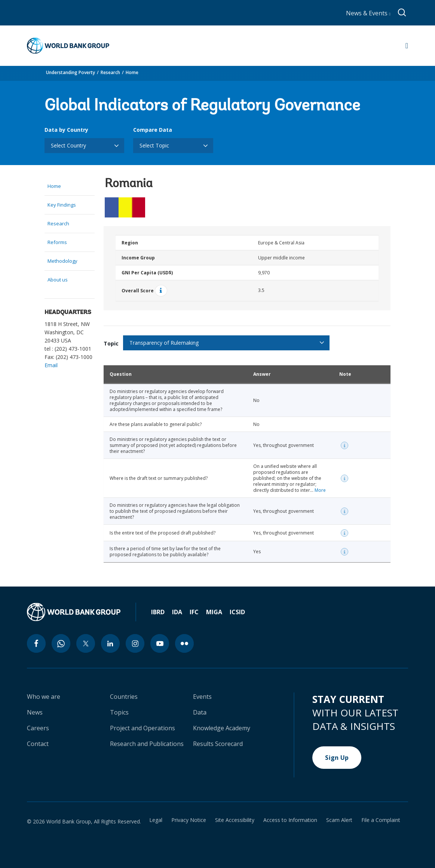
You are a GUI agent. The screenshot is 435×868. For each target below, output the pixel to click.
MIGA (214, 612)
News (35, 712)
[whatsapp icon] (61, 643)
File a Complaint (381, 820)
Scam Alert (339, 820)
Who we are (44, 697)
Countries (124, 697)
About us (58, 280)
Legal (156, 820)
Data (200, 712)
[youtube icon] (160, 643)
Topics (119, 712)
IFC (194, 612)
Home (132, 72)
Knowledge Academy (222, 728)
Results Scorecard (218, 744)
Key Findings (62, 205)
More (320, 490)
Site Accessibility (235, 820)
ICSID (237, 612)
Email (51, 365)
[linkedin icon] (110, 643)
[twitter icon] (86, 643)
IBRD (158, 612)
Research (110, 72)
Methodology (62, 261)
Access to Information (290, 820)
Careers (38, 728)
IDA (177, 612)
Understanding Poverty (71, 72)
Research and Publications (147, 744)
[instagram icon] (135, 643)
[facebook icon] (36, 643)
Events (202, 697)
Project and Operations (143, 728)
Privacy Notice (189, 820)
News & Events (368, 13)
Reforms (57, 242)
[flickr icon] (184, 643)
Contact (38, 744)
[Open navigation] (407, 46)
